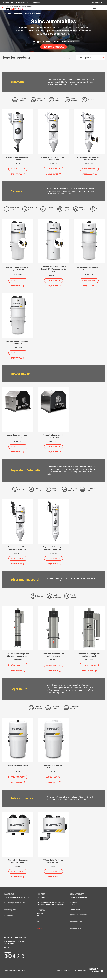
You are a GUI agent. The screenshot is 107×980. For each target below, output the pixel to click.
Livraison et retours (76, 911)
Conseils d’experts (78, 917)
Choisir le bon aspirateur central (79, 899)
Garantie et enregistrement (78, 909)
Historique (40, 915)
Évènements (75, 931)
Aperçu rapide (16, 174)
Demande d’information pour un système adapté (51, 906)
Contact (41, 930)
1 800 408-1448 (95, 3)
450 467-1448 (9, 950)
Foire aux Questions (76, 902)
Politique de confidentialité (64, 972)
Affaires (18, 13)
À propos (41, 912)
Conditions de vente (80, 972)
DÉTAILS (40, 3)
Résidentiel (9, 896)
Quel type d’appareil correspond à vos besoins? (51, 904)
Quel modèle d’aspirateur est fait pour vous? (17, 899)
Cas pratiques (41, 902)
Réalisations (76, 924)
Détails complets (18, 169)
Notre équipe (10, 912)
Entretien (73, 906)
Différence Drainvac (43, 918)
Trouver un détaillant (14, 905)
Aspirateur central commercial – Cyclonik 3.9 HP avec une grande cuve (53, 269)
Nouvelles (42, 923)
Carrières (9, 918)
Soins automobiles (33, 13)
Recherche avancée (53, 47)
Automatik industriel (43, 899)
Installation (73, 904)
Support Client (77, 896)
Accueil (8, 13)
